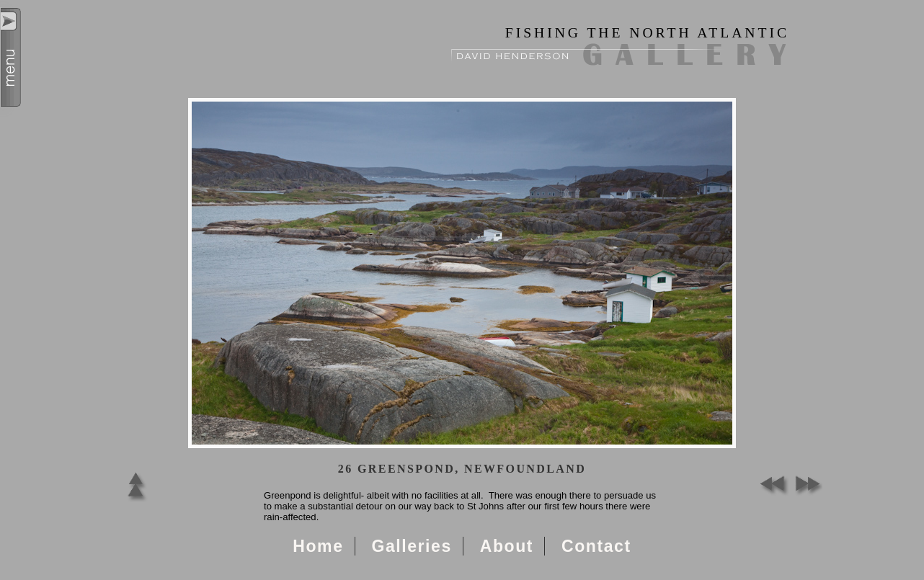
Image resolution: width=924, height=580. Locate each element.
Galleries (411, 546)
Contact (596, 546)
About (507, 546)
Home (318, 546)
